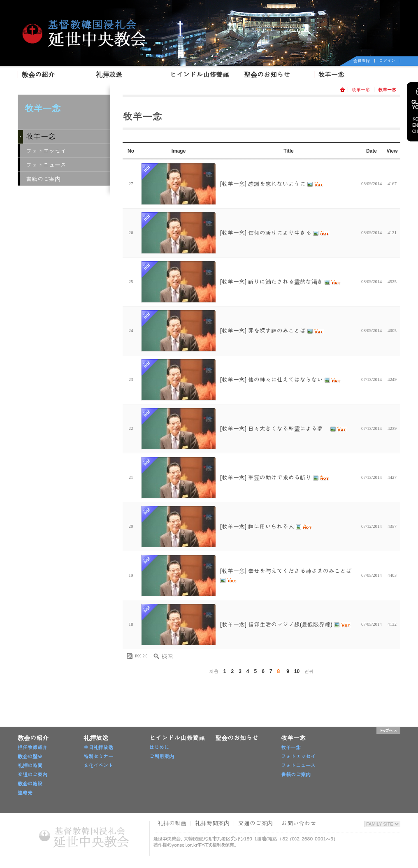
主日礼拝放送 (98, 747)
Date (372, 151)
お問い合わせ (299, 823)
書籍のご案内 (43, 179)
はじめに (159, 747)
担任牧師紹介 (33, 747)
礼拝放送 (109, 75)
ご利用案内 (162, 757)
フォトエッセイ (46, 151)
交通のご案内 (33, 775)
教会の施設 (30, 784)
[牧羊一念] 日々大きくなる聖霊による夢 (283, 429)
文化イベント (98, 766)
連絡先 (25, 793)
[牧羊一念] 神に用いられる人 (266, 527)
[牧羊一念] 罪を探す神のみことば (272, 331)
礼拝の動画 (172, 823)
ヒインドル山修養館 (200, 75)
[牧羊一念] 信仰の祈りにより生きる (275, 233)
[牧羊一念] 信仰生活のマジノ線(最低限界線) (286, 624)
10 (297, 671)
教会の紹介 (38, 75)
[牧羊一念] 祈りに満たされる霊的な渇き (281, 282)
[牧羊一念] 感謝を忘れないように (272, 184)
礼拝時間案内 (212, 823)
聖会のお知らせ (267, 75)
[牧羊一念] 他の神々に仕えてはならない (281, 380)
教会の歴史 (30, 757)
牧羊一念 (331, 75)
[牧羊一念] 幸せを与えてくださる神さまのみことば (286, 576)
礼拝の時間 (30, 766)
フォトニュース (46, 165)
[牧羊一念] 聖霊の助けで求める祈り (275, 478)
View (392, 151)
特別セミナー (98, 757)
